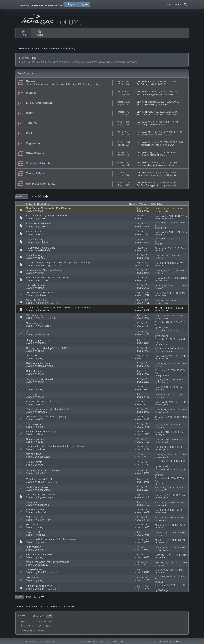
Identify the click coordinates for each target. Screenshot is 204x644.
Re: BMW (141, 156)
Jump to (21, 617)
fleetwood (163, 443)
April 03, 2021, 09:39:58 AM (169, 264)
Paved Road (33, 533)
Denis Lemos (45, 367)
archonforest (164, 544)
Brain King (32, 503)
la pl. (29, 333)
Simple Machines (47, 641)
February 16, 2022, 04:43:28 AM (171, 233)
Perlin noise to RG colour (40, 556)
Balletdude (160, 126)
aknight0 (43, 244)
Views (144, 205)
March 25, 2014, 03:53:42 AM (170, 526)
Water (30, 114)
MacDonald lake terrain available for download (52, 541)
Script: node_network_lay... (150, 176)
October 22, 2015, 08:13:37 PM (171, 418)
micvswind (163, 337)
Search (40, 33)
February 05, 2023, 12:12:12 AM (171, 217)
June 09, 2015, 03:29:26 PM (169, 433)
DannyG (43, 289)
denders (174, 116)
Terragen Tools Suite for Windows (45, 271)
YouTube (120, 641)
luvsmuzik (171, 187)
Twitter (102, 641)
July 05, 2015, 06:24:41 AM (169, 426)
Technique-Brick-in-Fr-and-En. (43, 472)
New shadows (34, 324)
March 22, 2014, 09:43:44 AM (170, 534)
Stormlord (163, 106)
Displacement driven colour (41, 294)
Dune (170, 96)
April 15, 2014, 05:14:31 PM (169, 519)
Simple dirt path (35, 571)
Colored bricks (34, 373)
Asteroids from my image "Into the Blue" (48, 217)
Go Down (22, 198)
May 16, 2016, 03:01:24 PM (169, 396)
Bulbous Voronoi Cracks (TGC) (43, 403)
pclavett (42, 220)
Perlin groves (33, 425)
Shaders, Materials (38, 165)
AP (40, 319)
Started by (43, 205)
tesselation (32, 395)
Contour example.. (36, 440)
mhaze (161, 236)
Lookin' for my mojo (37, 488)
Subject (31, 205)
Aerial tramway (34, 257)
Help (154, 641)
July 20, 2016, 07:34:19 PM (169, 381)
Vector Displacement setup (41, 433)
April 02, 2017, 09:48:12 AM (169, 350)
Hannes (42, 413)
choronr (162, 574)
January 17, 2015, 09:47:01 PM (171, 456)
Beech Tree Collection (38, 225)
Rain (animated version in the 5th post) (48, 410)
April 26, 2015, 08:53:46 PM (169, 448)
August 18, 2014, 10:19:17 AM (170, 496)
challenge (31, 357)
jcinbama (43, 566)
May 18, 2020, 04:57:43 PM (169, 317)
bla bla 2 (43, 475)
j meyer (42, 536)
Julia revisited (34, 548)
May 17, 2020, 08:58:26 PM (169, 210)
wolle (161, 485)
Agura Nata (164, 377)
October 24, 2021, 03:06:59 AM (171, 249)
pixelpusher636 (158, 156)
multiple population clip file (41, 249)
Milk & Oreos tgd (35, 518)
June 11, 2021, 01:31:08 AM (169, 257)
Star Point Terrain (36, 511)
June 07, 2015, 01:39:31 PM (169, 441)
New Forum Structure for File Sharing (48, 210)
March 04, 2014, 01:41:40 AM (170, 549)
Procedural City (35, 241)
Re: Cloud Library (145, 106)
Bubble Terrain (34, 463)
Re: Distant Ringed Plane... (150, 96)
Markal (42, 514)
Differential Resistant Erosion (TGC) (46, 418)
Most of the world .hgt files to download (48, 563)
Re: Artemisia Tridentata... (150, 146)
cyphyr (161, 566)
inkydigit (162, 436)
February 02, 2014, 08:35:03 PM (171, 564)
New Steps (32, 579)
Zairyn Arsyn (45, 521)
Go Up (20, 598)
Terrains (31, 124)
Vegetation (33, 145)
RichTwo (43, 282)
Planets (31, 94)
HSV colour (32, 526)
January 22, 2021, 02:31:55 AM (171, 272)
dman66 (170, 146)
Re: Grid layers (144, 86)
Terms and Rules (164, 641)
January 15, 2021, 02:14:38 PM (171, 279)
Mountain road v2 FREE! (40, 480)
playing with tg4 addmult (39, 381)
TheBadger (164, 551)
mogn (41, 360)
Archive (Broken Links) (41, 185)
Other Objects (35, 155)
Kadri (161, 245)
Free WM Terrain (35, 286)
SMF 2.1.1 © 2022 (31, 641)
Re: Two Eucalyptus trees (149, 187)
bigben (42, 499)
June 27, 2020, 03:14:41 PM (169, 302)
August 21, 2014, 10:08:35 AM (170, 489)
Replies (134, 205)
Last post (158, 205)
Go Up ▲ (176, 641)
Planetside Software (90, 641)
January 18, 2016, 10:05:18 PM (171, 411)
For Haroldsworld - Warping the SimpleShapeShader (55, 448)
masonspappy (165, 353)
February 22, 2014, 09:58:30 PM (171, 556)
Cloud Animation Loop (38, 364)
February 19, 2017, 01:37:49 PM (171, 357)
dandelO (43, 304)
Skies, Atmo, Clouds (39, 104)
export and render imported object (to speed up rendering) (58, 264)
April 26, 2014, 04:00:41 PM (169, 504)
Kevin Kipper (174, 176)
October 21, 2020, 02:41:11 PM (171, 287)
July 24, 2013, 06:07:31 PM (169, 571)
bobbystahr (164, 329)
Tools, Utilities (35, 175)
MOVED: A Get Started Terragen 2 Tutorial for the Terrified (58, 309)
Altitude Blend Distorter (39, 587)
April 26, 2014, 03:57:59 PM (169, 511)
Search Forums (176, 4)
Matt (41, 212)
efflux (161, 583)
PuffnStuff (160, 86)
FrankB (42, 574)
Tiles (29, 388)
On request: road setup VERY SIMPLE (48, 350)
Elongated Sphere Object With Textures (48, 279)
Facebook (111, 641)
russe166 (163, 492)
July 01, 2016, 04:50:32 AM (169, 388)
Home (23, 33)
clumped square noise (38, 342)
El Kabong (163, 384)
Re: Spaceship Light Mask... (151, 166)
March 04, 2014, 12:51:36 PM (170, 541)
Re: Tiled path (144, 126)
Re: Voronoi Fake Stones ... (150, 136)
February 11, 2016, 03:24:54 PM (171, 403)
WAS (170, 136)
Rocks (30, 135)
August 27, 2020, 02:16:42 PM (170, 294)
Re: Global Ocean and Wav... (151, 116)
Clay (41, 443)
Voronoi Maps (34, 233)
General (31, 83)
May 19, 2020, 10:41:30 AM (169, 309)
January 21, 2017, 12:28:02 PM (171, 365)
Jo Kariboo (44, 336)
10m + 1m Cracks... (37, 301)
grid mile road (34, 455)
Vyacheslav (44, 327)
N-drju (41, 259)
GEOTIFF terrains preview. (41, 496)
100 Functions (34, 316)
